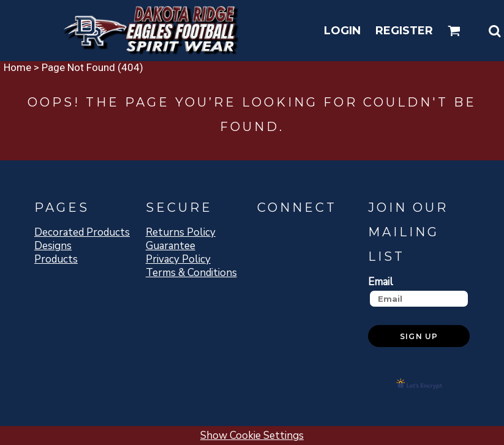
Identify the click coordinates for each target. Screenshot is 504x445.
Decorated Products (82, 232)
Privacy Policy (178, 259)
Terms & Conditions (191, 273)
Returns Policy (181, 232)
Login (342, 31)
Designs (53, 246)
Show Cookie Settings (252, 436)
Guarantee (171, 246)
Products (56, 259)
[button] (454, 31)
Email (381, 282)
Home (17, 67)
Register (404, 31)
